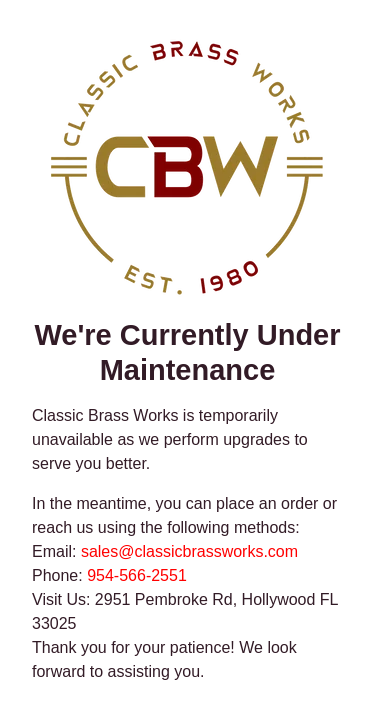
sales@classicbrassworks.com (189, 551)
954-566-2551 (137, 575)
